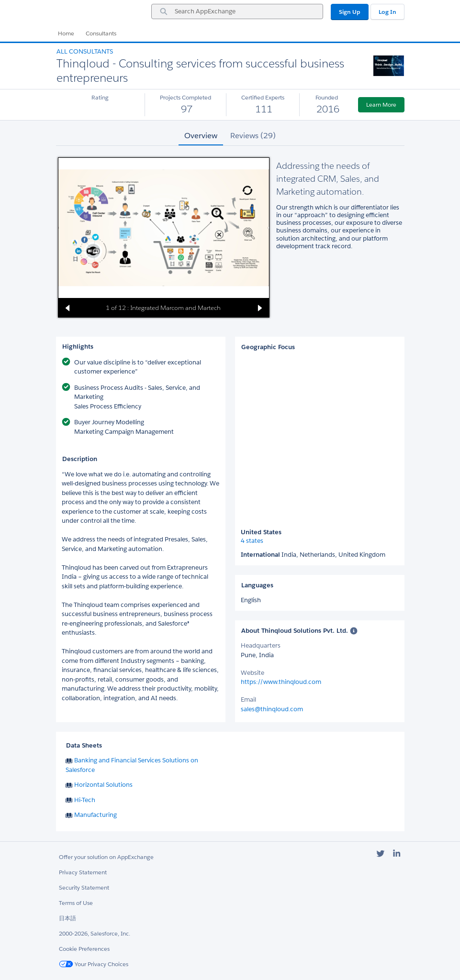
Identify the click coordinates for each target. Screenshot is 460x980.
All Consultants (85, 51)
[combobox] (237, 11)
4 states (252, 541)
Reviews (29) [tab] (253, 136)
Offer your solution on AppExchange (106, 857)
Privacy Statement (83, 872)
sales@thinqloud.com (272, 709)
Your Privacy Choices (94, 964)
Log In (387, 12)
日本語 (67, 918)
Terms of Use (76, 903)
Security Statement (84, 887)
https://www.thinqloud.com (281, 682)
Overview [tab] (201, 136)
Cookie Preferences (84, 949)
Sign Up (350, 12)
